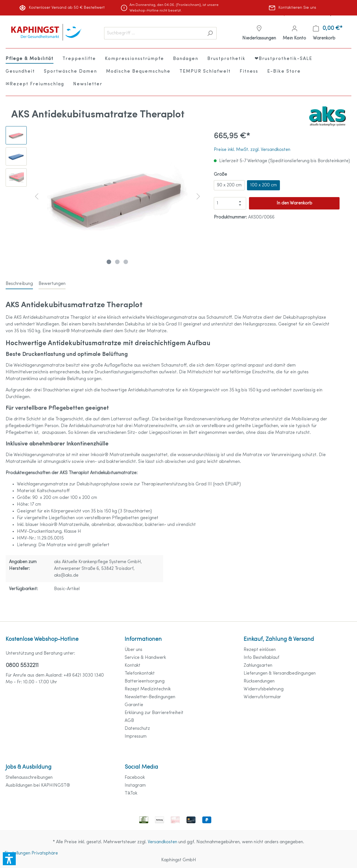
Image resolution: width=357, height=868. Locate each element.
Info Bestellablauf (261, 658)
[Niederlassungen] (259, 33)
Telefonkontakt (140, 673)
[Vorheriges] (37, 196)
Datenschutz (137, 729)
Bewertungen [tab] (52, 284)
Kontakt (133, 666)
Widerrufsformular (262, 697)
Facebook (135, 778)
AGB (129, 721)
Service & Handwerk (145, 658)
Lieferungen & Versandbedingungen (280, 673)
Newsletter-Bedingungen (150, 697)
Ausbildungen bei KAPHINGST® (38, 786)
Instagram (135, 786)
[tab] (19, 284)
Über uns (133, 650)
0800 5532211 (22, 666)
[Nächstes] (198, 196)
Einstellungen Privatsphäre (31, 853)
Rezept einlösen (260, 650)
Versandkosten (162, 842)
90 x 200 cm (229, 185)
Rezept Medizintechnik (148, 689)
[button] (9, 859)
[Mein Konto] (294, 33)
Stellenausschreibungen (29, 778)
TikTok (131, 793)
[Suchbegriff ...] (154, 33)
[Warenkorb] (328, 33)
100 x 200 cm (263, 185)
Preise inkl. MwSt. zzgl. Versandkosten (252, 150)
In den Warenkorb (294, 203)
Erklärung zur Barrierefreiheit (154, 713)
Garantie (134, 705)
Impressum (136, 737)
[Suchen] (210, 33)
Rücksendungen (259, 681)
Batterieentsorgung (145, 681)
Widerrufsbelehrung (264, 689)
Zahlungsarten (258, 666)
